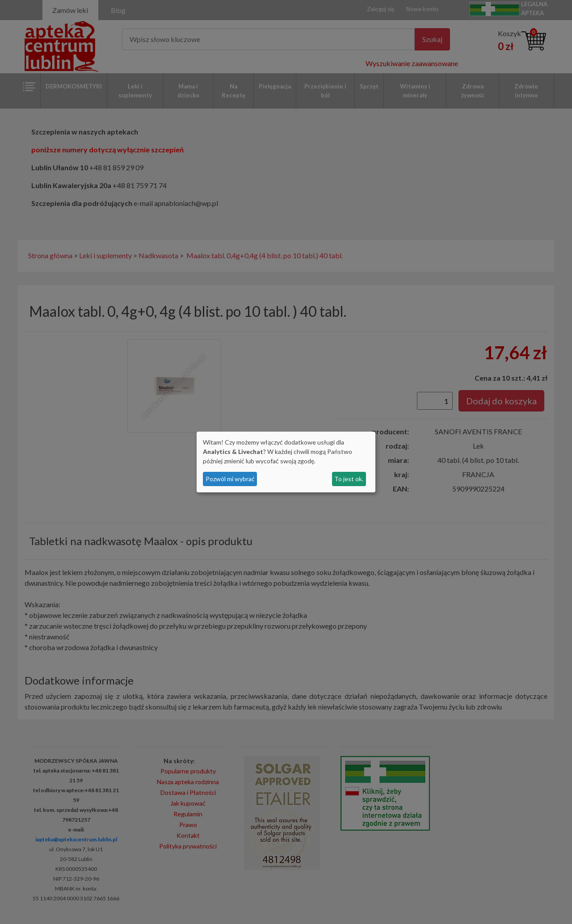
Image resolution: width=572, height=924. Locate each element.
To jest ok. (349, 479)
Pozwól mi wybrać (230, 479)
